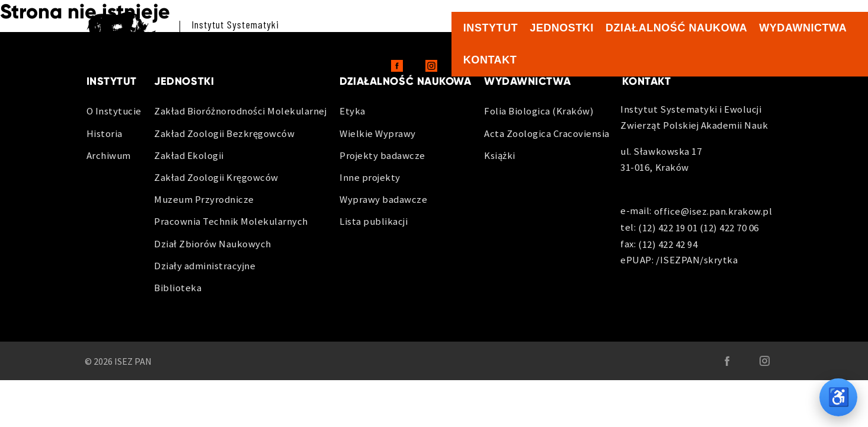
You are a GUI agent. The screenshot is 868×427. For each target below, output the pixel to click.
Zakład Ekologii (189, 155)
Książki (500, 155)
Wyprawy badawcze (383, 199)
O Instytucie (114, 111)
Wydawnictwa (803, 28)
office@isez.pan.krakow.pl (713, 212)
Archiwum (109, 155)
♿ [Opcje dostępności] (839, 397)
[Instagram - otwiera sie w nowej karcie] (431, 66)
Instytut (491, 28)
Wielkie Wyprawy (378, 133)
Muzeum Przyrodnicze (204, 199)
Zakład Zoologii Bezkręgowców (224, 133)
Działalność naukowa (676, 28)
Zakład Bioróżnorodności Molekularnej (240, 111)
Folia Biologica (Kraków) (539, 111)
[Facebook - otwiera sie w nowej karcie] (397, 66)
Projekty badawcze (382, 155)
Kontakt (490, 60)
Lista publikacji (374, 221)
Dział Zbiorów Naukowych (213, 244)
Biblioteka (178, 288)
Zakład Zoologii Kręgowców (216, 177)
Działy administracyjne (205, 266)
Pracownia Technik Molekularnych (231, 221)
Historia (105, 133)
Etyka (353, 111)
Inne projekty (370, 177)
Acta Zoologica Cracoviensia (547, 133)
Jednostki (562, 28)
